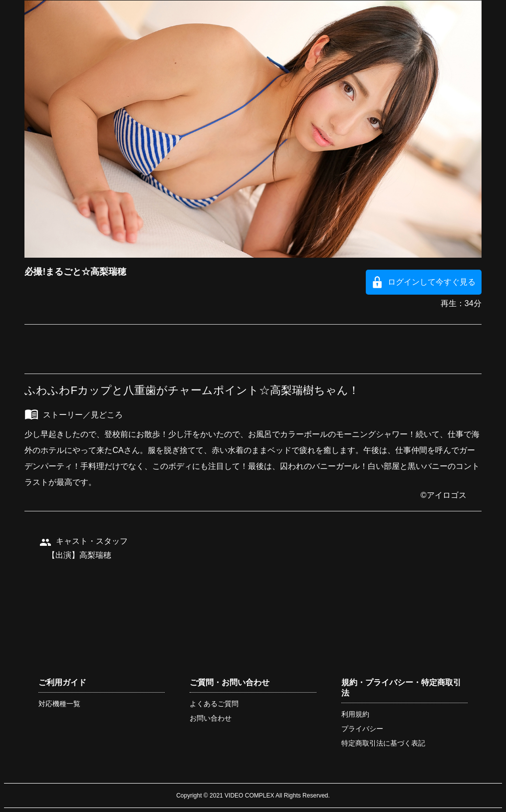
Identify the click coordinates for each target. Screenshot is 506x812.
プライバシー (362, 729)
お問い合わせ (211, 718)
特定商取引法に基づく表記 (383, 743)
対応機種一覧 (59, 704)
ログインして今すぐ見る (432, 282)
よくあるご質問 (214, 704)
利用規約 (355, 714)
